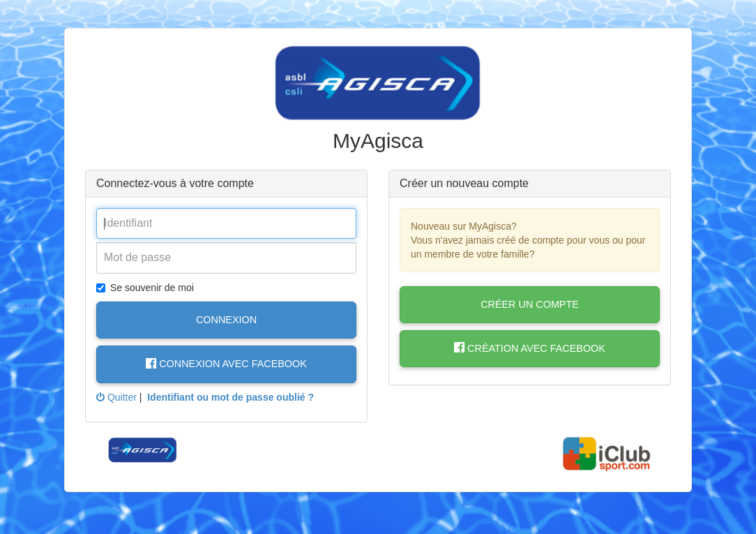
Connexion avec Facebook (226, 364)
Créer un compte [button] (530, 304)
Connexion (226, 320)
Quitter (116, 397)
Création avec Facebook (530, 348)
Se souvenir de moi (145, 288)
